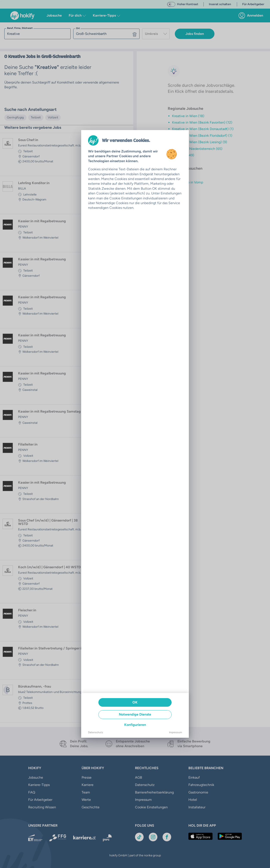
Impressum (175, 732)
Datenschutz (96, 732)
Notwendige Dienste (135, 714)
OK (135, 702)
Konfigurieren (135, 725)
